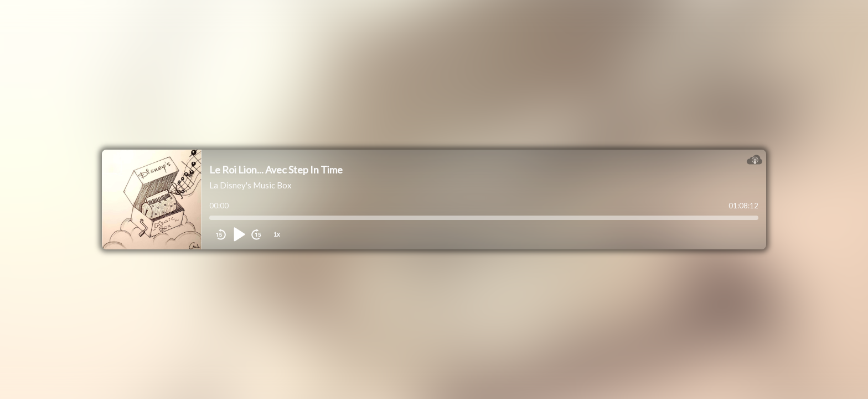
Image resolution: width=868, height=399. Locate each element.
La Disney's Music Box (250, 185)
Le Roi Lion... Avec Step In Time (276, 170)
